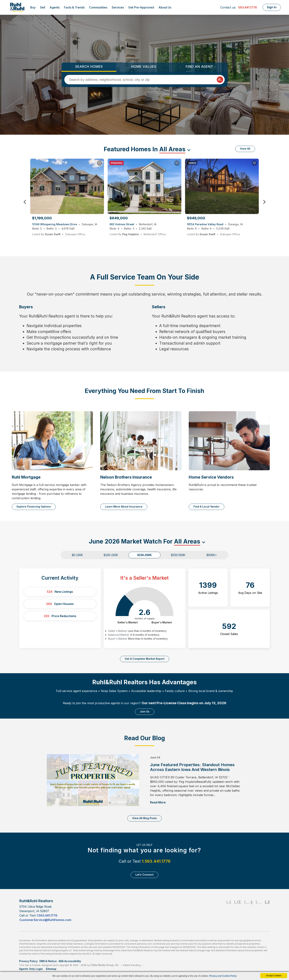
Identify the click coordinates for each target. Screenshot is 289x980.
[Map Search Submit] (220, 80)
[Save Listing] (100, 163)
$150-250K (144, 555)
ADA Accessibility (70, 961)
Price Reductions (60, 616)
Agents (55, 7)
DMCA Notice (48, 961)
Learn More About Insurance (124, 507)
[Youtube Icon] (248, 910)
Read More (158, 802)
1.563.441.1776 (156, 861)
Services (118, 7)
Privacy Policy (28, 961)
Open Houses (60, 604)
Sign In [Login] (272, 7)
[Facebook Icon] (229, 910)
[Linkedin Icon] (238, 910)
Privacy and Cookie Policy (223, 976)
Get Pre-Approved (141, 7)
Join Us (145, 711)
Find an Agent (199, 67)
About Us (165, 7)
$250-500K (178, 555)
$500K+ (212, 555)
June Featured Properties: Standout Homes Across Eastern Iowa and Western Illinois (192, 767)
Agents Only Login (31, 969)
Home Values (144, 67)
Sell (43, 7)
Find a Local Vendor (207, 507)
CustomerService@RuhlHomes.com (45, 920)
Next (264, 202)
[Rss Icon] (267, 910)
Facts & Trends (74, 7)
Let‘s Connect (144, 875)
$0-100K (78, 555)
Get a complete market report (145, 659)
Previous (25, 202)
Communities (98, 7)
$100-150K (111, 555)
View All (245, 149)
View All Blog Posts (144, 818)
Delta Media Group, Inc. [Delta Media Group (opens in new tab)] (105, 965)
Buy (33, 7)
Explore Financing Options (34, 507)
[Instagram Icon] (259, 910)
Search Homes (89, 67)
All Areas (172, 149)
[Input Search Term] (143, 80)
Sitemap (51, 969)
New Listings (60, 592)
